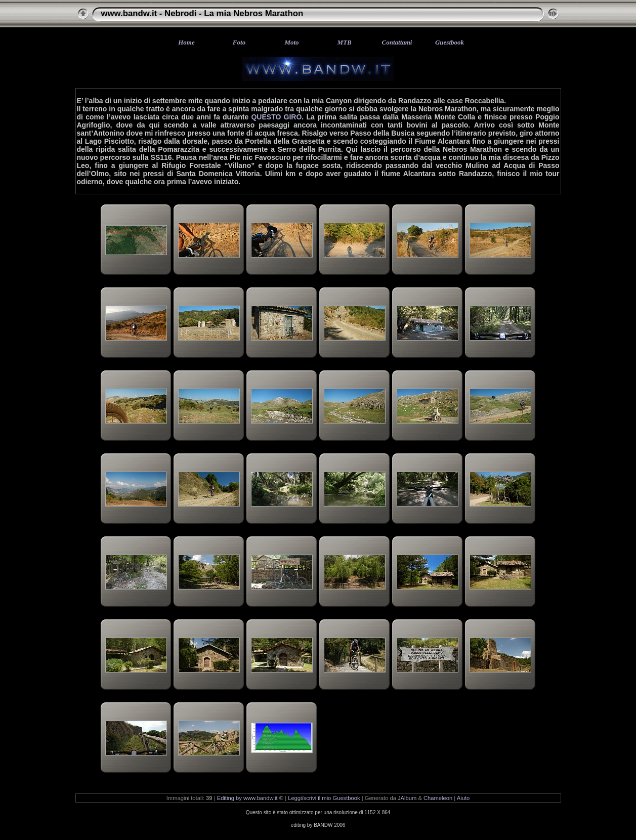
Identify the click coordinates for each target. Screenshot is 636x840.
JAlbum (407, 798)
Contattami (397, 42)
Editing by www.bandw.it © (250, 798)
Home (186, 42)
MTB (344, 42)
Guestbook (450, 42)
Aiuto (463, 798)
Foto (239, 42)
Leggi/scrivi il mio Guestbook (324, 798)
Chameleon (438, 798)
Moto (291, 42)
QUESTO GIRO (276, 117)
